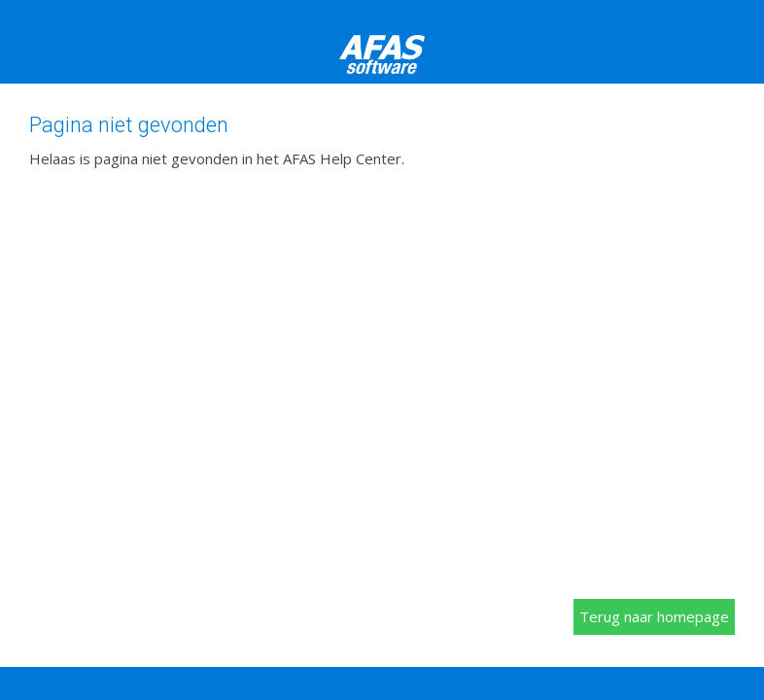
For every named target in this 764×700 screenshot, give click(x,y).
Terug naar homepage (654, 616)
